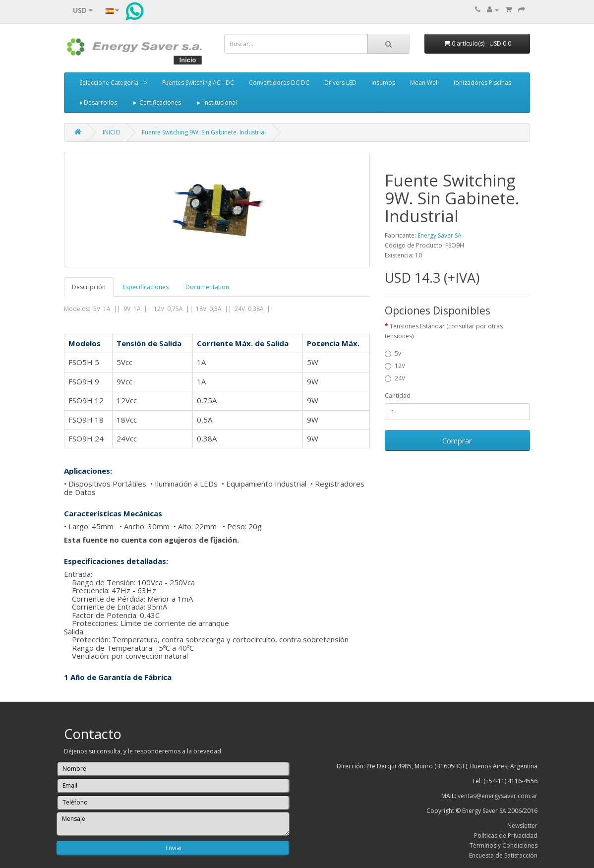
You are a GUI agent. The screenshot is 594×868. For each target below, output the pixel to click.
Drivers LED (340, 83)
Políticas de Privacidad (506, 836)
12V (395, 366)
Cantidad (398, 396)
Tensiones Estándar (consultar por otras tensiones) (444, 331)
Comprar (457, 440)
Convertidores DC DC (279, 83)
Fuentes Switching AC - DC (198, 83)
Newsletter (522, 826)
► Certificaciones (156, 102)
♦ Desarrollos (98, 102)
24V (395, 378)
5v (393, 353)
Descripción (89, 287)
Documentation (207, 287)
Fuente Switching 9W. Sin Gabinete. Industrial (204, 132)
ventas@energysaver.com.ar (498, 796)
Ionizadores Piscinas (482, 83)
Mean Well (424, 83)
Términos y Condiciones (504, 845)
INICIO (112, 132)
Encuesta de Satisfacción (503, 855)
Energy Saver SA (440, 235)
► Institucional (216, 102)
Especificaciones (146, 287)
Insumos (383, 83)
